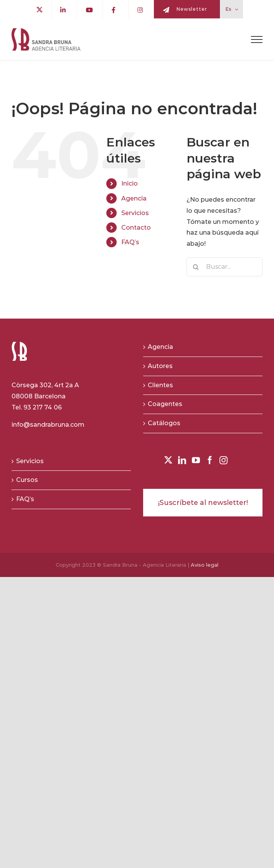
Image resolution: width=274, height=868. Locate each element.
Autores (160, 366)
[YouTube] (196, 460)
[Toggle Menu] (257, 39)
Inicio (130, 183)
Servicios (135, 213)
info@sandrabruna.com (48, 425)
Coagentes (165, 404)
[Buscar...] (224, 267)
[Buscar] (196, 267)
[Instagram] (224, 460)
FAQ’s (130, 242)
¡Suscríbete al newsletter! (203, 503)
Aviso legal (205, 565)
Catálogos (164, 423)
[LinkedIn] (182, 460)
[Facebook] (210, 460)
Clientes (160, 385)
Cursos (27, 480)
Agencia (134, 198)
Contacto (136, 228)
